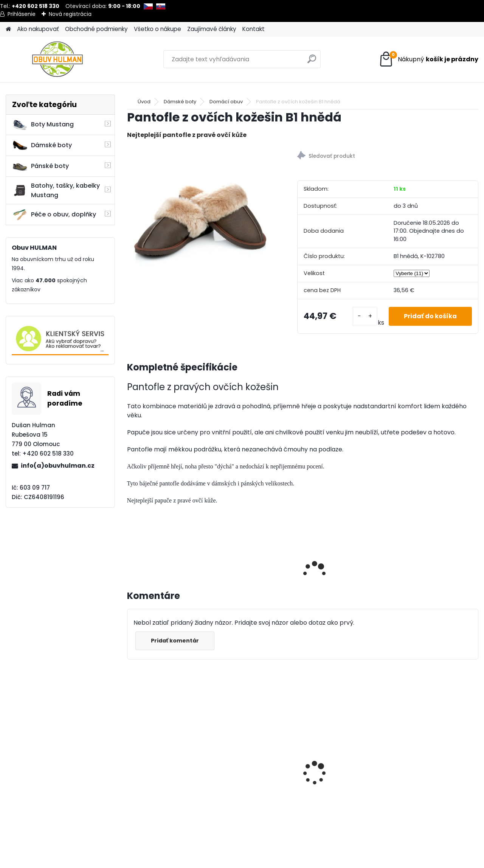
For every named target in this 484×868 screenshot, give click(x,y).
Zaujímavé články (212, 29)
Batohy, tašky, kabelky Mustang (56, 190)
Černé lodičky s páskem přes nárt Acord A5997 (167, 773)
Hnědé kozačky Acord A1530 (427, 773)
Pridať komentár (175, 641)
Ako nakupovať (38, 29)
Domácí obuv (226, 102)
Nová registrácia (70, 14)
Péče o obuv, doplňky (54, 215)
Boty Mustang (43, 124)
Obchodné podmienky (96, 29)
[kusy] (365, 316)
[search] (312, 62)
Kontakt (254, 29)
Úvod (144, 102)
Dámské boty (42, 145)
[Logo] (58, 59)
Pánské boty (40, 166)
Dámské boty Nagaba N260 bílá (340, 754)
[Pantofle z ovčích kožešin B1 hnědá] (200, 218)
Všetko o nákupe (157, 29)
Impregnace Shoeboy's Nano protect (254, 773)
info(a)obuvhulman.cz (58, 466)
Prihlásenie (22, 14)
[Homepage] (8, 29)
